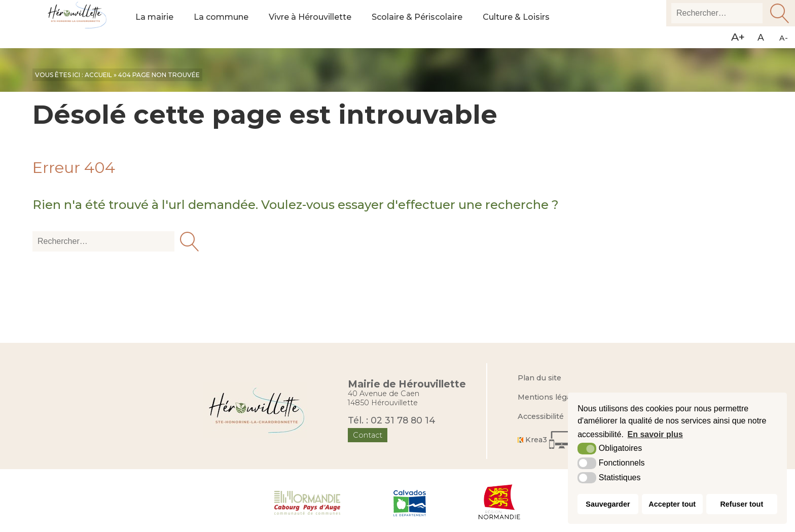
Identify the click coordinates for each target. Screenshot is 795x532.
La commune (226, 24)
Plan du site (539, 378)
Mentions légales (550, 397)
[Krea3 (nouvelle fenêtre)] (548, 440)
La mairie (156, 24)
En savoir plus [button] (655, 434)
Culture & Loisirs (540, 24)
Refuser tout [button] (742, 504)
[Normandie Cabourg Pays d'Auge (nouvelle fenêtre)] (308, 502)
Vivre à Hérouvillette (320, 24)
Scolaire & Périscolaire (435, 24)
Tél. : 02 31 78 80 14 (392, 420)
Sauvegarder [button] (608, 504)
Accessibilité (541, 416)
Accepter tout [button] (672, 504)
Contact (368, 435)
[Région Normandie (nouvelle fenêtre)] (500, 502)
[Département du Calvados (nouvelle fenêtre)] (410, 502)
